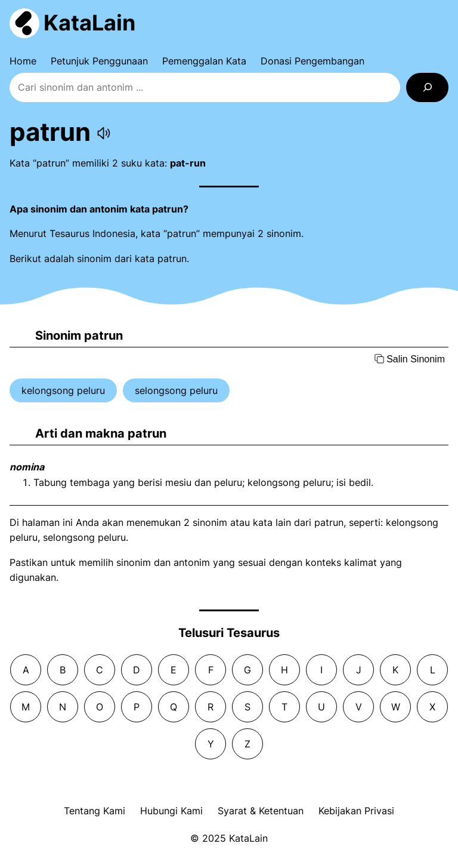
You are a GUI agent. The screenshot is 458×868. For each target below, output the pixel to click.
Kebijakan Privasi (356, 811)
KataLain (89, 23)
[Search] (427, 87)
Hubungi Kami (171, 811)
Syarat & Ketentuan (261, 811)
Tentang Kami (95, 811)
